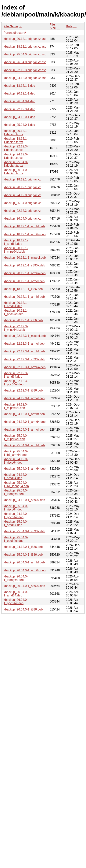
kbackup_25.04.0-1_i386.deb (23, 555)
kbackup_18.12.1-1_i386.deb (23, 289)
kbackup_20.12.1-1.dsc (19, 93)
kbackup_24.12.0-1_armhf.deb (24, 414)
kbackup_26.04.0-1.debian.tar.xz (16, 172)
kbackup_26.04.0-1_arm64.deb (25, 570)
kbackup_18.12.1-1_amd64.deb (16, 242)
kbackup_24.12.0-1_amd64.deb (16, 476)
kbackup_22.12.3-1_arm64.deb (25, 367)
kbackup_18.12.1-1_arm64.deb (25, 234)
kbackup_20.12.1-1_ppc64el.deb (16, 312)
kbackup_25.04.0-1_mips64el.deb (16, 437)
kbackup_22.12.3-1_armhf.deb (24, 351)
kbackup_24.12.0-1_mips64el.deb (16, 406)
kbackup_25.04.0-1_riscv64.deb (16, 508)
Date (69, 26)
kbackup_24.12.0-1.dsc (19, 117)
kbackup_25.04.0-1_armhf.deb (24, 445)
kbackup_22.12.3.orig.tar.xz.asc (25, 70)
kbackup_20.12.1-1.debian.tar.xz (16, 133)
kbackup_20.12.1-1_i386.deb (23, 320)
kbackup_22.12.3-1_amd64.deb (16, 375)
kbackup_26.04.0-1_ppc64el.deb (16, 601)
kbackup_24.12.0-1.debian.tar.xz (16, 156)
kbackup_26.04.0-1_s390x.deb (24, 586)
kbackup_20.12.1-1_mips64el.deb (16, 250)
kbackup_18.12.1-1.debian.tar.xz (16, 140)
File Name (11, 26)
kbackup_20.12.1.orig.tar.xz (22, 187)
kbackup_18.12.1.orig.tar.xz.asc (25, 47)
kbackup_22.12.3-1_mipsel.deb (25, 336)
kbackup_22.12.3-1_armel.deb (24, 344)
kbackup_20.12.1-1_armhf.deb (24, 297)
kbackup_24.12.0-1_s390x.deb (24, 500)
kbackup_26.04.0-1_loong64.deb (16, 578)
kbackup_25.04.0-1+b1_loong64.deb (16, 484)
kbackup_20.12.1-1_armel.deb (24, 281)
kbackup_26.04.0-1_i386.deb (23, 609)
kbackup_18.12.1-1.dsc (19, 86)
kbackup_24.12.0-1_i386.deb (23, 547)
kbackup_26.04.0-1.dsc (19, 101)
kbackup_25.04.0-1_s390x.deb (24, 531)
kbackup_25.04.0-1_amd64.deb (16, 523)
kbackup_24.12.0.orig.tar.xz (22, 195)
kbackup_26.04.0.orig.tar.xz (22, 219)
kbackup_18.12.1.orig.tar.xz (22, 179)
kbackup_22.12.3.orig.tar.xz (22, 211)
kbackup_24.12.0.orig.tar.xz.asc (25, 78)
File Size (53, 26)
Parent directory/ (15, 33)
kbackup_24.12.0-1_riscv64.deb (16, 461)
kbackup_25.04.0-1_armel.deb (24, 430)
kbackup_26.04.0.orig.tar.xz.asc (25, 62)
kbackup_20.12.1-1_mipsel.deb (25, 258)
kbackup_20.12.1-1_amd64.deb (16, 304)
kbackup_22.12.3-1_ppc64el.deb (16, 383)
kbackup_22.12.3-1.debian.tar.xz (16, 148)
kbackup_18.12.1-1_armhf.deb (24, 226)
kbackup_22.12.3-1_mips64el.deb (16, 328)
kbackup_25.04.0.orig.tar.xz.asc (25, 54)
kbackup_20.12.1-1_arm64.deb (25, 273)
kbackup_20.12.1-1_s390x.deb (24, 265)
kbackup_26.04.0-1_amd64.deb (16, 594)
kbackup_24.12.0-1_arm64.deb (25, 422)
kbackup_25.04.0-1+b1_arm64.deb (16, 453)
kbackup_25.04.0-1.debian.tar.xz (16, 164)
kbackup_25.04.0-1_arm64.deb (25, 469)
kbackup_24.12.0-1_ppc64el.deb (16, 516)
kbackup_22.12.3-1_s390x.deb (24, 359)
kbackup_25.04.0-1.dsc (19, 125)
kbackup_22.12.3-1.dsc (19, 109)
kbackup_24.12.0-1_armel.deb (24, 398)
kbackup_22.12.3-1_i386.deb (23, 390)
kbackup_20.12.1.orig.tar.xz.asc (25, 39)
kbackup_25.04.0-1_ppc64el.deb (16, 539)
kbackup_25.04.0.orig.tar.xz (22, 203)
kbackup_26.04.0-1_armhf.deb (24, 562)
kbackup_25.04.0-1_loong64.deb (16, 492)
